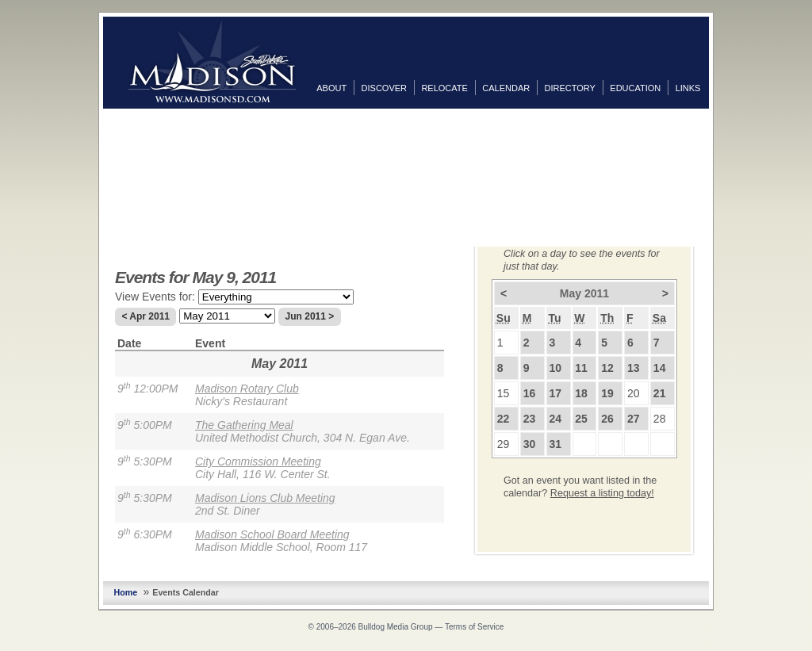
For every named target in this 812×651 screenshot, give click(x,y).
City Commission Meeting (258, 461)
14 (660, 368)
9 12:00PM (148, 389)
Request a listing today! (602, 493)
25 (581, 419)
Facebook (725, 124)
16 (530, 393)
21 (660, 393)
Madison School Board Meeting (272, 534)
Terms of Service (474, 627)
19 (607, 393)
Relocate (444, 88)
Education (635, 88)
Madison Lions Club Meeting (265, 498)
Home (126, 592)
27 (634, 419)
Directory (570, 88)
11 (581, 368)
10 (555, 368)
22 (504, 419)
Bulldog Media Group (396, 627)
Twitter (725, 150)
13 (634, 368)
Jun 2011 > (310, 316)
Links (688, 88)
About (331, 88)
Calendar (506, 88)
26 (607, 419)
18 (581, 393)
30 (530, 444)
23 (530, 419)
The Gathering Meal (244, 425)
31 (555, 444)
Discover (384, 88)
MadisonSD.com (212, 62)
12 (607, 368)
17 (555, 393)
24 (555, 419)
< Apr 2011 (146, 316)
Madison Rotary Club (247, 389)
